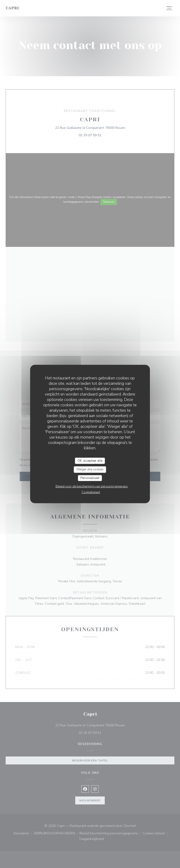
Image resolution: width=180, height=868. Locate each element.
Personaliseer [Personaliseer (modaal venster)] (90, 478)
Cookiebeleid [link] (91, 492)
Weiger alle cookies (90, 469)
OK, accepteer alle (90, 461)
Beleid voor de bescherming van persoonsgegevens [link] (92, 486)
